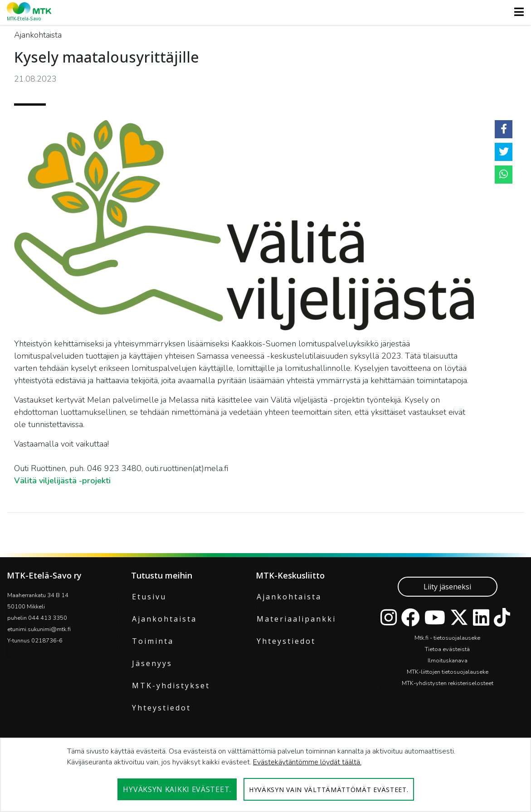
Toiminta (153, 641)
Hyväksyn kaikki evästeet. (177, 789)
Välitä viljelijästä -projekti (62, 481)
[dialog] (265, 775)
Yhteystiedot (161, 708)
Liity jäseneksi (447, 587)
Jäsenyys (152, 663)
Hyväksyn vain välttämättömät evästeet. (329, 790)
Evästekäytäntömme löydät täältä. (307, 762)
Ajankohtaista (164, 619)
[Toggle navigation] (516, 12)
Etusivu (149, 597)
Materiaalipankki (296, 619)
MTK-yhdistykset (171, 686)
